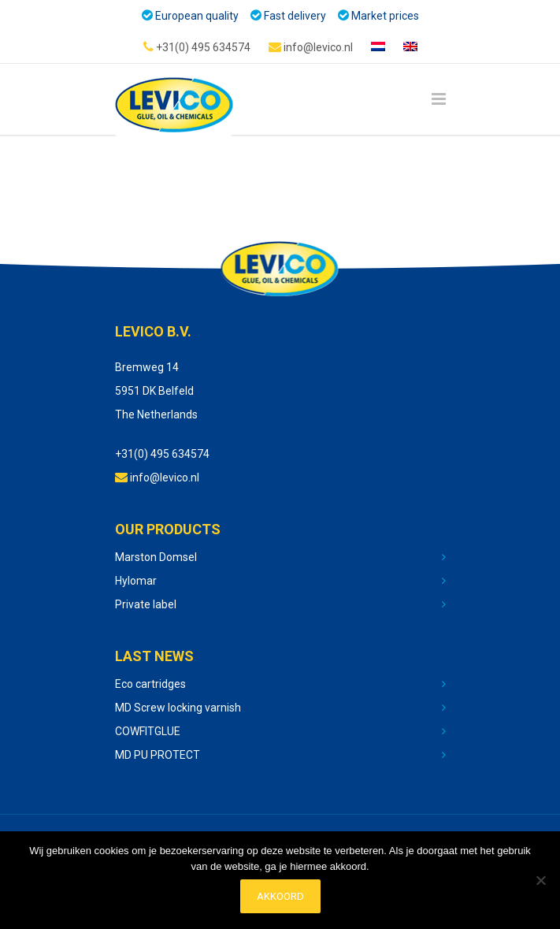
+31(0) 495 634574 (197, 46)
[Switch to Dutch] (378, 47)
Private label (146, 604)
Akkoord (280, 896)
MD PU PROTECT (158, 755)
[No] (540, 880)
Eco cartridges (150, 684)
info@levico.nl (311, 46)
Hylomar (136, 581)
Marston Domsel (156, 557)
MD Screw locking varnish (178, 708)
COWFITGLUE (148, 731)
